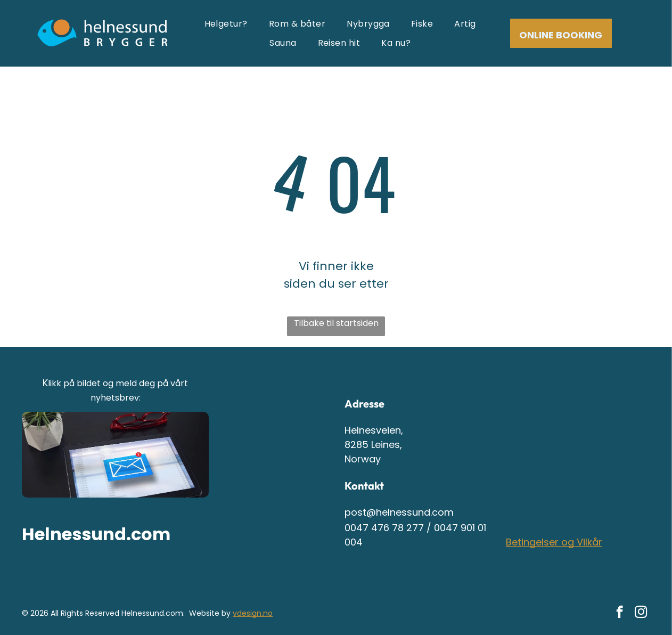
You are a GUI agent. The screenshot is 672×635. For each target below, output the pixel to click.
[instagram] (641, 613)
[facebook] (620, 613)
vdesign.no (253, 613)
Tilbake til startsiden (336, 323)
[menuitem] (226, 24)
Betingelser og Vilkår (554, 542)
